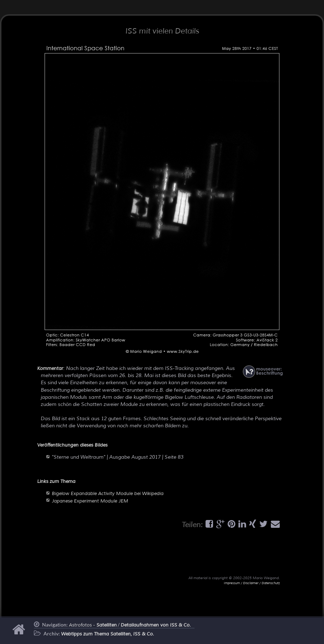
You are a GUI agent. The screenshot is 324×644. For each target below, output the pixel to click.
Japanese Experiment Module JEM (90, 501)
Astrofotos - (93, 625)
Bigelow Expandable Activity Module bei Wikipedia (108, 494)
